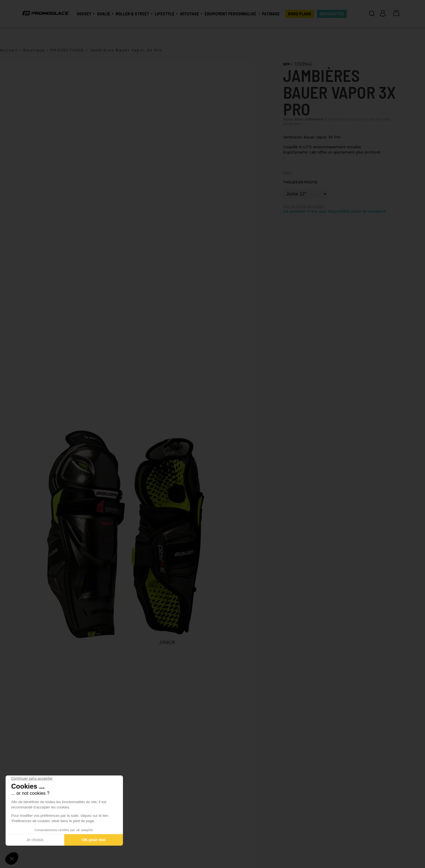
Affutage (189, 14)
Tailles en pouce (300, 182)
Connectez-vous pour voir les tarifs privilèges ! (337, 121)
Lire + (288, 172)
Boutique (34, 50)
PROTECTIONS (67, 50)
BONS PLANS (300, 14)
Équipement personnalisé (230, 14)
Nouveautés (332, 14)
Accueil (9, 50)
